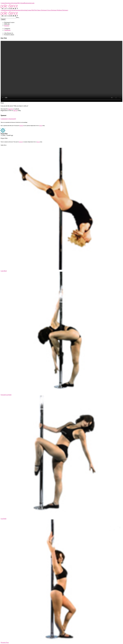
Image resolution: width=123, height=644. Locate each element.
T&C (19, 3)
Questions (8, 3)
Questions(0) (12, 119)
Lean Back (4, 271)
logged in (11, 109)
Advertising (14, 3)
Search (3, 19)
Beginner (7, 26)
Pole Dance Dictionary (7, 1)
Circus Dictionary (52, 10)
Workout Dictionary (63, 10)
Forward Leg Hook (6, 395)
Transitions (7, 30)
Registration (28, 3)
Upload (22, 3)
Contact (3, 3)
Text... (18, 17)
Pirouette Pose (5, 642)
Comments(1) (5, 119)
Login (33, 3)
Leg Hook (3, 519)
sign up (15, 110)
